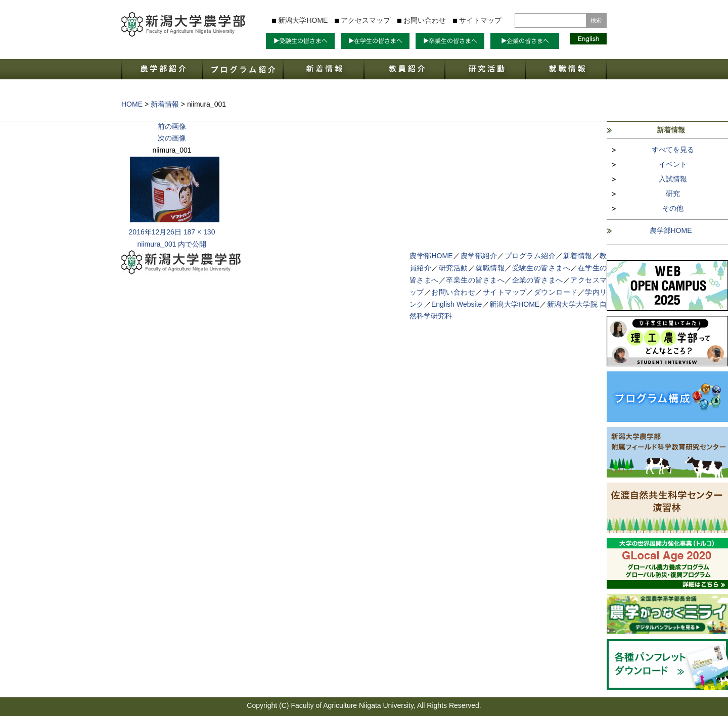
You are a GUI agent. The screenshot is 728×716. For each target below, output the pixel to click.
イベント (673, 164)
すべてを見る (673, 150)
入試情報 (673, 179)
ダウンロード (556, 292)
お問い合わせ (425, 20)
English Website (457, 304)
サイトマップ (480, 20)
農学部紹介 (479, 256)
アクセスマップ (366, 20)
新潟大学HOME (303, 20)
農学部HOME (671, 230)
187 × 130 (199, 232)
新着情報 (578, 256)
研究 (673, 194)
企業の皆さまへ (538, 280)
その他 (673, 208)
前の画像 (172, 126)
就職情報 (490, 268)
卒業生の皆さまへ (475, 280)
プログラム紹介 (530, 256)
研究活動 (453, 268)
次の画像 (172, 138)
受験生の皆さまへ (541, 268)
